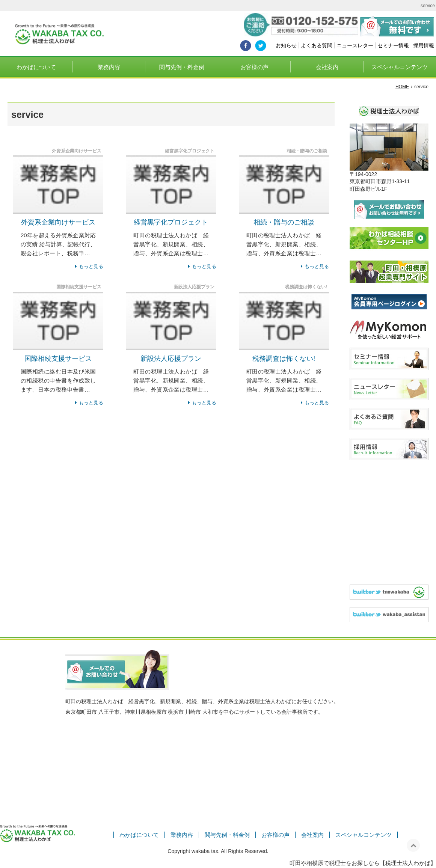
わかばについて (36, 67)
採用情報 (424, 45)
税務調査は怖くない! (284, 359)
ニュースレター (355, 45)
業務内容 (109, 67)
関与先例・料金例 (182, 67)
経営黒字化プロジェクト (171, 222)
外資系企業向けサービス (58, 222)
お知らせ (286, 45)
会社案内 (327, 67)
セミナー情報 (393, 45)
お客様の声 (254, 67)
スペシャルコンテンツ (400, 67)
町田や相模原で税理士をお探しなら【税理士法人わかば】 (363, 863)
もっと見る (91, 266)
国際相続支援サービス (58, 359)
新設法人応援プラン (171, 359)
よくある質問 (317, 45)
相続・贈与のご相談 (284, 222)
